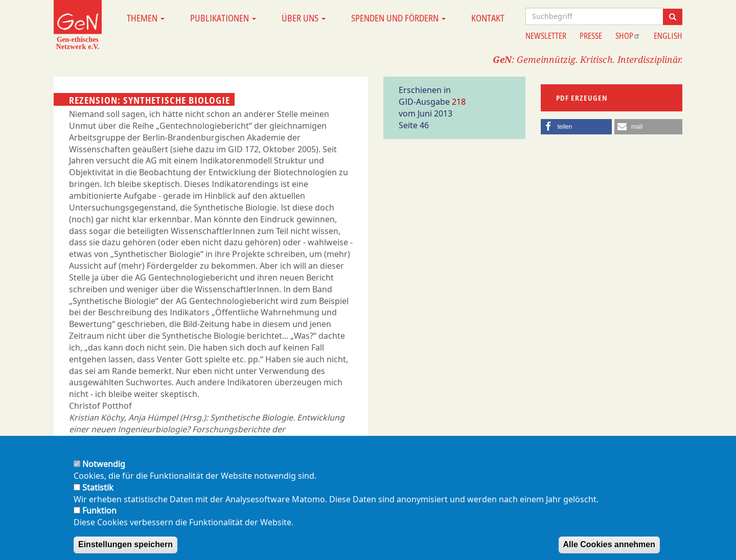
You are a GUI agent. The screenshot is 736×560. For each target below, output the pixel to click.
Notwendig (104, 472)
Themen (146, 18)
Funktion (99, 518)
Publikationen (223, 18)
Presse (591, 36)
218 (459, 102)
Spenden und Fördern (398, 18)
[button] (577, 127)
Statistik (98, 495)
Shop (628, 36)
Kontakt (488, 18)
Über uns (304, 18)
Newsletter (546, 36)
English (668, 36)
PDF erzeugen (582, 98)
